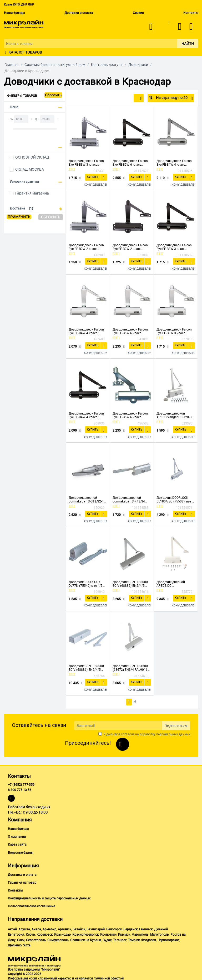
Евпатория (16, 934)
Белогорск (114, 928)
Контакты (191, 13)
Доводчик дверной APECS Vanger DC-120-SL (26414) (175, 415)
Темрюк (134, 939)
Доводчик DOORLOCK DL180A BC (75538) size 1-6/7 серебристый (175, 500)
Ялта (27, 944)
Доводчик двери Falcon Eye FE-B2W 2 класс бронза (130, 247)
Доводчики (138, 65)
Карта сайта (17, 844)
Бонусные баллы (21, 852)
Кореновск (45, 934)
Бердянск (130, 928)
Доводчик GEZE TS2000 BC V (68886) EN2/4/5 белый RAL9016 (86, 668)
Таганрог (120, 939)
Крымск (124, 934)
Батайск (79, 928)
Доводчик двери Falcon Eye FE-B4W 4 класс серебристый (174, 163)
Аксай (12, 928)
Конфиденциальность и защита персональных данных (49, 897)
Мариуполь (140, 934)
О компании (17, 836)
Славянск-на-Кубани (86, 939)
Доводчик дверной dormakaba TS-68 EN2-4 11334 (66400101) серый (87, 500)
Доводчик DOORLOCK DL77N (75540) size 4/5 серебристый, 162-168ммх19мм (86, 584)
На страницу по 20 (174, 98)
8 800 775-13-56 (20, 789)
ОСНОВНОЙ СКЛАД (32, 157)
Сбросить (53, 95)
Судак (107, 939)
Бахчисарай (96, 928)
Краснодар (62, 934)
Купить (93, 177)
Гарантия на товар (22, 882)
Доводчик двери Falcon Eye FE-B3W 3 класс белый (174, 331)
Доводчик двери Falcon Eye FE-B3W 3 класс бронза (174, 247)
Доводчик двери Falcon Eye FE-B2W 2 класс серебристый (86, 247)
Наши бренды (14, 13)
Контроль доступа (107, 65)
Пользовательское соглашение (31, 905)
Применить (19, 217)
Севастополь (36, 939)
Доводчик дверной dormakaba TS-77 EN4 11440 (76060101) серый (131, 500)
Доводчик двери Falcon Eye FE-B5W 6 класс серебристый (130, 415)
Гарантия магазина (32, 193)
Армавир (49, 928)
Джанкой (161, 928)
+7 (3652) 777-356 (21, 784)
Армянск (64, 928)
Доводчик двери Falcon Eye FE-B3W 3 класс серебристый (86, 163)
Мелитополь (160, 934)
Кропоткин (108, 934)
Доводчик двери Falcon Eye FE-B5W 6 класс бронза (130, 163)
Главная (12, 65)
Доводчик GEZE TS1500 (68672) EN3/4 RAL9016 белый (130, 668)
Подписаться (176, 725)
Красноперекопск (85, 934)
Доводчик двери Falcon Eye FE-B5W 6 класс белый (130, 331)
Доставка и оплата (79, 13)
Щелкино (15, 944)
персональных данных (173, 733)
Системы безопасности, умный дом (55, 65)
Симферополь (58, 939)
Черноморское (168, 939)
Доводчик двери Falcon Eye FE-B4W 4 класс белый (86, 331)
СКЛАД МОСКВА (30, 169)
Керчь (30, 934)
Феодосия (149, 939)
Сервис (138, 13)
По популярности (125, 98)
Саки (21, 939)
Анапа (36, 928)
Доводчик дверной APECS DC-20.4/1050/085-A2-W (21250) (172, 584)
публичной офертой (109, 977)
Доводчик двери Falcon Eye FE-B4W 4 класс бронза (86, 415)
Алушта (24, 928)
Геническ (146, 928)
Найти (188, 44)
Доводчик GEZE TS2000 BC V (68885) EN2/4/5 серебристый (130, 584)
